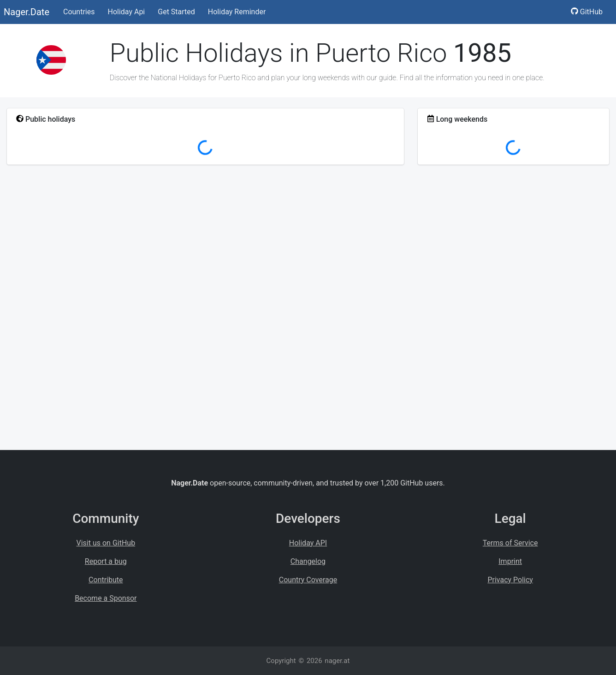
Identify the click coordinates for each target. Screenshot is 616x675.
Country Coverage (308, 580)
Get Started (176, 12)
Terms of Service (510, 543)
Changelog (308, 561)
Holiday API (308, 543)
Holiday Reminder (237, 12)
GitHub (587, 12)
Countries (79, 12)
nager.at (337, 661)
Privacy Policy (510, 580)
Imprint (510, 561)
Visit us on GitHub (106, 543)
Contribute (106, 580)
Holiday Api (126, 12)
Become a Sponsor (106, 598)
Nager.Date (27, 12)
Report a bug (106, 561)
